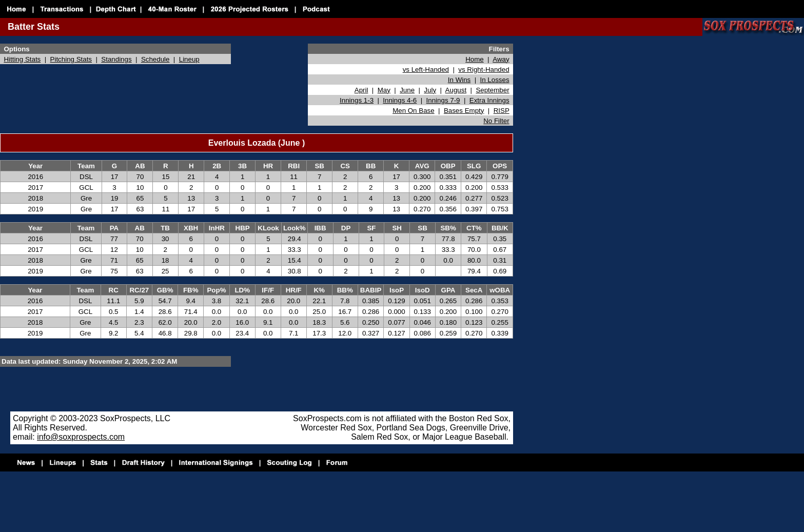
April (361, 90)
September (492, 90)
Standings (116, 59)
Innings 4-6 (400, 100)
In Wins (459, 80)
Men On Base (414, 111)
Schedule (155, 59)
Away (501, 59)
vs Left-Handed (426, 70)
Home (475, 59)
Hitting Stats (22, 59)
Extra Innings (489, 100)
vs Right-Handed (484, 70)
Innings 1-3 (357, 100)
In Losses (495, 80)
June (407, 90)
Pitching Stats (71, 59)
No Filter (496, 121)
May (384, 90)
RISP (502, 111)
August (456, 90)
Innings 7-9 (443, 100)
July (430, 90)
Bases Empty (464, 111)
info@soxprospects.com (81, 437)
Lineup (189, 59)
